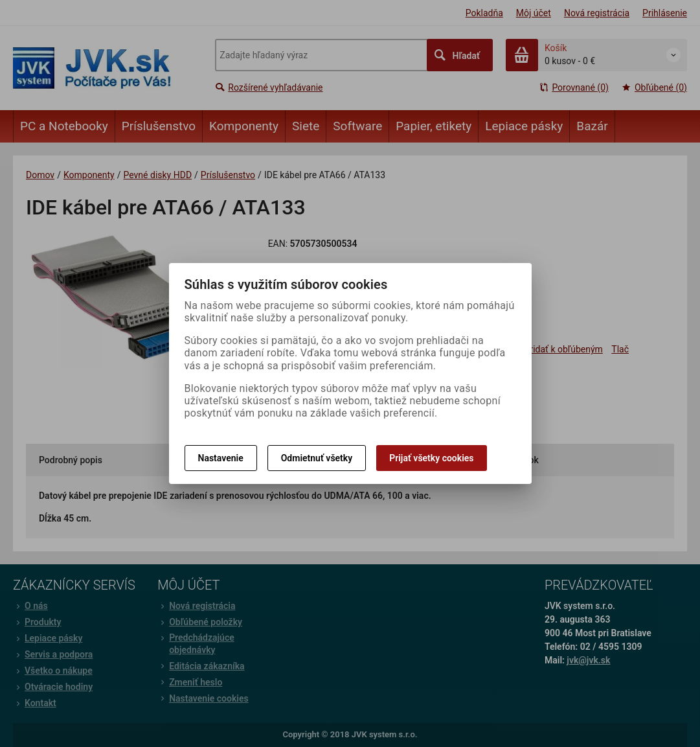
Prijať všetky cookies (431, 458)
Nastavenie (221, 458)
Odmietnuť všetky (317, 458)
